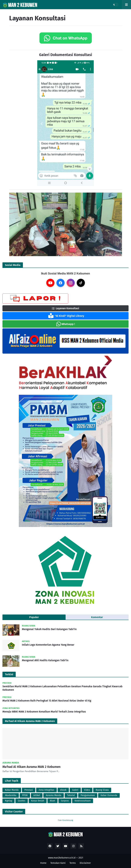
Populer (34, 617)
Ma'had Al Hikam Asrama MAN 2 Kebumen (31, 767)
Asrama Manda (54, 795)
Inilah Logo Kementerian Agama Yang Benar (48, 645)
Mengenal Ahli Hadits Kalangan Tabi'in (45, 660)
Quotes (22, 801)
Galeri (75, 790)
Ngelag (9, 801)
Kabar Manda (12, 790)
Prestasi (29, 790)
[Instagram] (71, 283)
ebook (63, 790)
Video (87, 790)
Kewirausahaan (83, 801)
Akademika (11, 795)
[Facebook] (61, 283)
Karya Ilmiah (38, 801)
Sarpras (65, 801)
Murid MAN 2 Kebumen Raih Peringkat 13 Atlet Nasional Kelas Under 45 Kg (47, 701)
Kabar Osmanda (109, 795)
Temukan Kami (58, 863)
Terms (73, 863)
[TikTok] (81, 283)
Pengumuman (88, 795)
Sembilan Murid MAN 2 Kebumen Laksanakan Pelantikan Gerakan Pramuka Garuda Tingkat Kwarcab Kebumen (62, 688)
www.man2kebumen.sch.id (62, 858)
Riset (52, 801)
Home (43, 863)
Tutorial (71, 795)
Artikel (37, 795)
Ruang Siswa (102, 790)
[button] (42, 124)
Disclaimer (85, 863)
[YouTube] (50, 283)
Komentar (97, 617)
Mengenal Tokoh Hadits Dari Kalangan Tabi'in (49, 629)
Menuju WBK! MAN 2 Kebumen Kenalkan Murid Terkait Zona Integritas (44, 712)
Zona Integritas (46, 790)
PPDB (25, 795)
